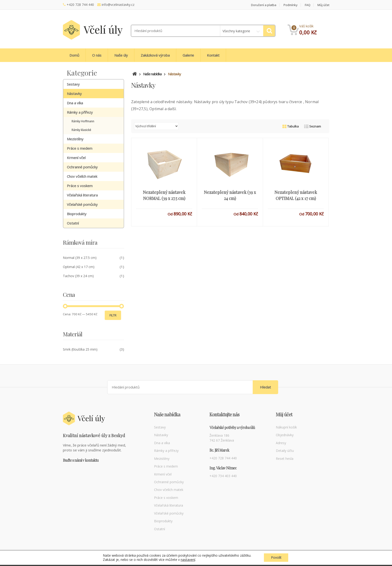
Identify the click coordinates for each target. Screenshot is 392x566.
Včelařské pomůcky (82, 204)
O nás (97, 55)
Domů (74, 55)
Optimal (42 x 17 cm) (79, 267)
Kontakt (213, 55)
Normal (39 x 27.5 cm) (80, 258)
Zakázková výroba (155, 55)
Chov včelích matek (82, 176)
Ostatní (73, 223)
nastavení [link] (188, 561)
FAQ (308, 5)
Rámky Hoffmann (83, 121)
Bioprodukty (77, 214)
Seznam (313, 126)
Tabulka (291, 126)
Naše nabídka (152, 74)
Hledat (265, 387)
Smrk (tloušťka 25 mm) (80, 349)
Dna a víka (75, 103)
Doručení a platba (264, 5)
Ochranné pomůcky (82, 167)
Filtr (113, 315)
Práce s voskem (80, 186)
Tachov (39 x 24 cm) (78, 276)
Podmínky (291, 5)
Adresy (281, 443)
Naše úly (121, 55)
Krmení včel (76, 158)
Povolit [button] (276, 559)
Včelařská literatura (82, 195)
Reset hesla (285, 459)
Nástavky (74, 94)
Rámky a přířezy (80, 112)
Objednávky (285, 435)
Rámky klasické (81, 130)
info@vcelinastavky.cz (118, 5)
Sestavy (73, 84)
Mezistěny (75, 139)
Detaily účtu (285, 451)
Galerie (188, 55)
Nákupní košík (286, 427)
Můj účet (323, 5)
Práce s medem (80, 148)
